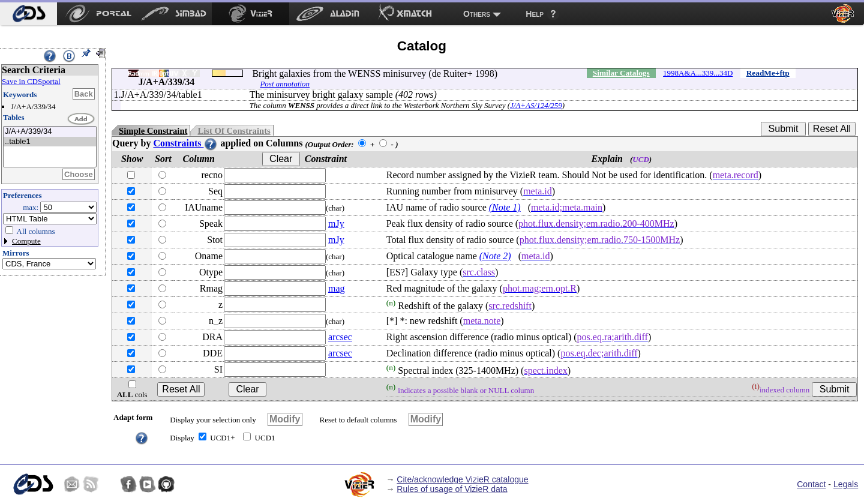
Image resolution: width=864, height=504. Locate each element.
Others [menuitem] (477, 14)
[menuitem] (28, 14)
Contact (811, 484)
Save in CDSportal (31, 81)
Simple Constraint (153, 131)
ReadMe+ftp (768, 73)
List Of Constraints (234, 131)
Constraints (185, 143)
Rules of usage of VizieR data (452, 489)
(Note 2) (495, 256)
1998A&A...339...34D (698, 73)
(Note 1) (505, 207)
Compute (26, 241)
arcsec (340, 337)
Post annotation (285, 84)
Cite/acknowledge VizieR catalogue (462, 479)
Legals (846, 484)
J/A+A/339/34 (50, 132)
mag (337, 288)
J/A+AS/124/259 (536, 105)
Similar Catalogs (621, 73)
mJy (336, 223)
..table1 (50, 142)
